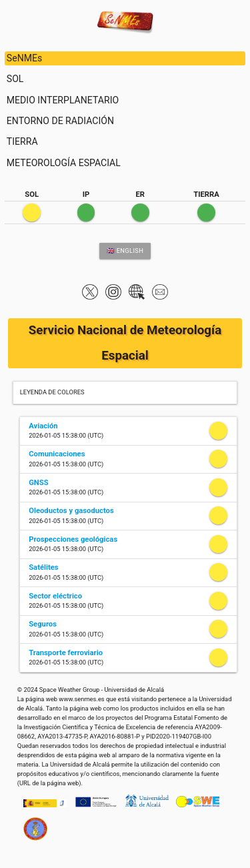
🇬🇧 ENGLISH (125, 251)
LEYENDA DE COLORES (52, 392)
